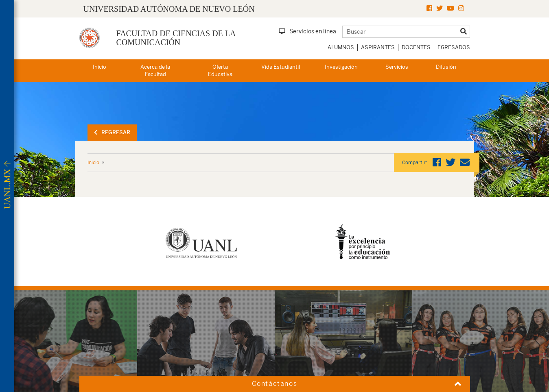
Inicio (100, 67)
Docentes (416, 47)
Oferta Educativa (220, 71)
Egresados (454, 47)
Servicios (397, 67)
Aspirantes (378, 47)
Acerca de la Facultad (155, 71)
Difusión (446, 67)
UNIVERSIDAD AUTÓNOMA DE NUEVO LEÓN (169, 9)
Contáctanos (275, 384)
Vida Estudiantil (281, 67)
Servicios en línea (307, 31)
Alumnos (341, 47)
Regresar (112, 132)
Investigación (341, 67)
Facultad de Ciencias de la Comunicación (176, 38)
